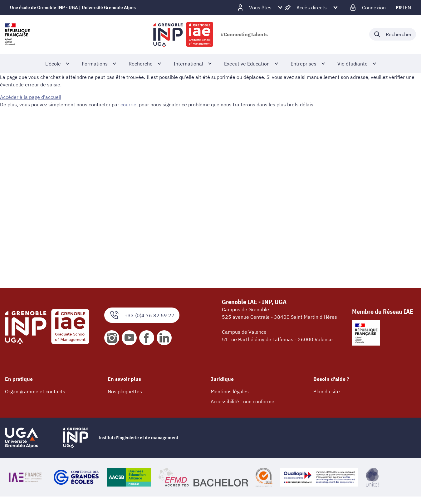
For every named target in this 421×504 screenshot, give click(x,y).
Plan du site (327, 391)
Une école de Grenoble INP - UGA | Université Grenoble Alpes (73, 7)
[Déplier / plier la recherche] (393, 34)
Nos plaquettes (125, 391)
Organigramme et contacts (35, 391)
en (408, 7)
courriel (129, 104)
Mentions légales (230, 391)
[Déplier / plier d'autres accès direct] (312, 7)
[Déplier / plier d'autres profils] (260, 7)
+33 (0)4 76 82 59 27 (142, 315)
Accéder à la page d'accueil (31, 97)
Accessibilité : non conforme (242, 401)
